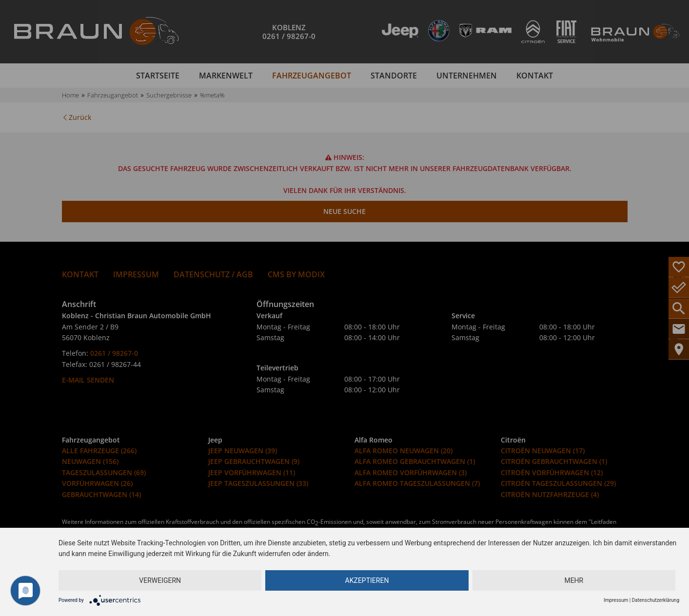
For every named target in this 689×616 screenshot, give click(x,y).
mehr (574, 580)
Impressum (616, 600)
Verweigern (160, 580)
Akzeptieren (367, 580)
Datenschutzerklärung (656, 600)
